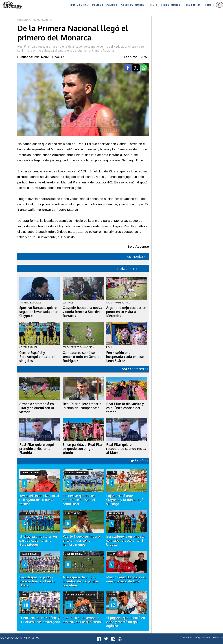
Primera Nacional (79, 5)
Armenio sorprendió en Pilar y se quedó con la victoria (37, 408)
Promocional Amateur (132, 5)
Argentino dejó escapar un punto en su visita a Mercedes (126, 312)
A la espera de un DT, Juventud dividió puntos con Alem (81, 581)
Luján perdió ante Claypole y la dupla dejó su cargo (125, 500)
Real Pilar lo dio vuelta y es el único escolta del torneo (125, 408)
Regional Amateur (171, 5)
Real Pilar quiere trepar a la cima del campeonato (82, 406)
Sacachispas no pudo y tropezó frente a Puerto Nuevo (37, 581)
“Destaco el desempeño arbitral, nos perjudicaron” (83, 620)
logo (12, 5)
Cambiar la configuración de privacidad (202, 637)
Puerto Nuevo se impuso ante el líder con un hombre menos (81, 540)
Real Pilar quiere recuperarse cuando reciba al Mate (126, 449)
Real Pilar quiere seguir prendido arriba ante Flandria (37, 449)
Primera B (97, 5)
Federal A (153, 5)
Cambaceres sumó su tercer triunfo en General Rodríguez (82, 357)
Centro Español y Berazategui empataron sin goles (37, 357)
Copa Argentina (192, 5)
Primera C (112, 5)
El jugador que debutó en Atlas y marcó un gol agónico (126, 622)
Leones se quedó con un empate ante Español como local (81, 500)
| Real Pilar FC (41, 20)
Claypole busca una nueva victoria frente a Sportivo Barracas (82, 312)
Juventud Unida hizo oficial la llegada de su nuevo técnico (39, 500)
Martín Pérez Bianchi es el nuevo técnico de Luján (126, 579)
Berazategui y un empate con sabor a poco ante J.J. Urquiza (125, 540)
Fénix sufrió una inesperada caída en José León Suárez (125, 357)
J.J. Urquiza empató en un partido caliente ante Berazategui (38, 540)
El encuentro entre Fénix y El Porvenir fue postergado (40, 620)
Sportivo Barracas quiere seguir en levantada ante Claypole (38, 312)
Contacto (209, 5)
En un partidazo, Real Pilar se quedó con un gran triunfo (83, 449)
